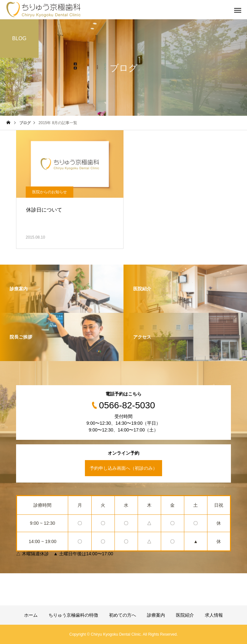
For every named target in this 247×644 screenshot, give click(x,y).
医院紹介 (185, 615)
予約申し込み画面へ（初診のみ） (123, 468)
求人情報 (214, 615)
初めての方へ (123, 615)
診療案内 (156, 615)
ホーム (31, 615)
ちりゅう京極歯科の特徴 (73, 615)
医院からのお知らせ (50, 192)
